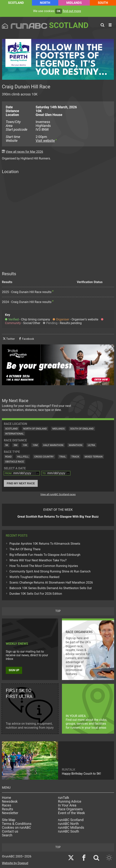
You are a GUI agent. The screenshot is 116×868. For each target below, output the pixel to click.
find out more (72, 11)
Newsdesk (10, 801)
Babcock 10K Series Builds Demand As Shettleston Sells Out (51, 588)
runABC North (68, 824)
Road (8, 457)
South (103, 3)
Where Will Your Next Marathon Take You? (38, 560)
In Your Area (67, 805)
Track (75, 457)
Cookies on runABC (16, 828)
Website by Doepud (15, 863)
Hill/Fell (23, 457)
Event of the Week (72, 813)
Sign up (14, 670)
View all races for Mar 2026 (24, 152)
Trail (63, 457)
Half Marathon (53, 445)
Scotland (16, 3)
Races (7, 805)
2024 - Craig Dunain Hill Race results (27, 302)
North (45, 3)
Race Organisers (70, 809)
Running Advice (70, 801)
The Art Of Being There (25, 549)
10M (35, 445)
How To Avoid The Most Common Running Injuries (44, 566)
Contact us (10, 831)
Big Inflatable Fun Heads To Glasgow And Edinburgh (45, 555)
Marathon (76, 445)
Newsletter (10, 813)
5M (15, 445)
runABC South (69, 831)
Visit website (45, 141)
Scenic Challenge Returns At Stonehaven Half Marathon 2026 (51, 583)
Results (8, 809)
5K (7, 445)
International (14, 434)
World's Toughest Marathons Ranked (34, 577)
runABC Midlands (71, 828)
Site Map (9, 820)
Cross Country (44, 457)
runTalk (64, 798)
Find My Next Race (21, 483)
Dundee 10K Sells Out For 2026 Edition (36, 594)
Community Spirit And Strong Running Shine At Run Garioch (50, 571)
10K (25, 445)
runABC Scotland (71, 820)
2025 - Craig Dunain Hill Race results (27, 292)
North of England (35, 429)
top (58, 611)
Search (7, 835)
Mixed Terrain (94, 457)
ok (59, 11)
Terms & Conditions (17, 824)
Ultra (91, 445)
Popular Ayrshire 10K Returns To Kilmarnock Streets (45, 544)
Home (6, 798)
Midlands (74, 3)
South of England (82, 429)
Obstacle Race (15, 462)
